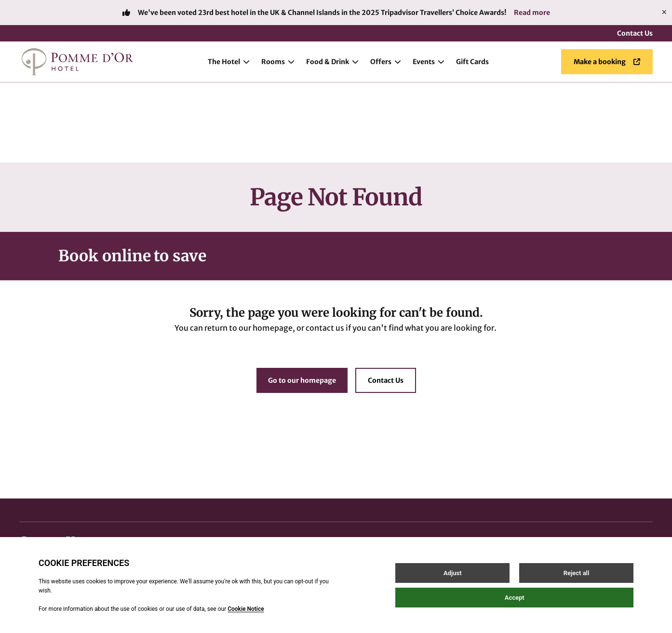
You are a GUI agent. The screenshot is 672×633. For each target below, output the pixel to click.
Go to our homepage (302, 300)
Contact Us (635, 33)
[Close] (664, 13)
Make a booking (607, 62)
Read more (532, 13)
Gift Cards (472, 62)
